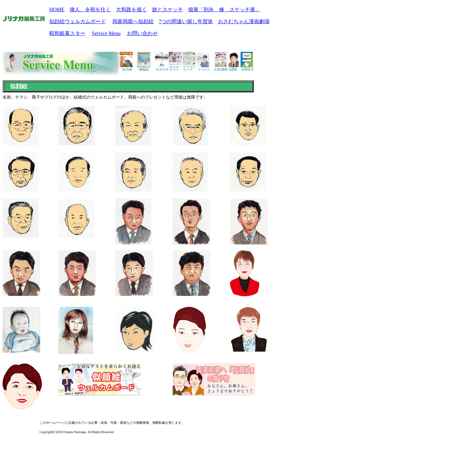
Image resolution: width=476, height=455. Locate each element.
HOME (57, 9)
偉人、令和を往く (90, 9)
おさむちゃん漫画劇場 (244, 21)
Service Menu (106, 33)
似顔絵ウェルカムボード (78, 21)
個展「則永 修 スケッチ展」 (224, 9)
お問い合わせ (142, 33)
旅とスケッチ (167, 9)
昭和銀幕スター (67, 33)
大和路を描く (131, 9)
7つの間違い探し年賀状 (186, 21)
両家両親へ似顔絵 (133, 21)
